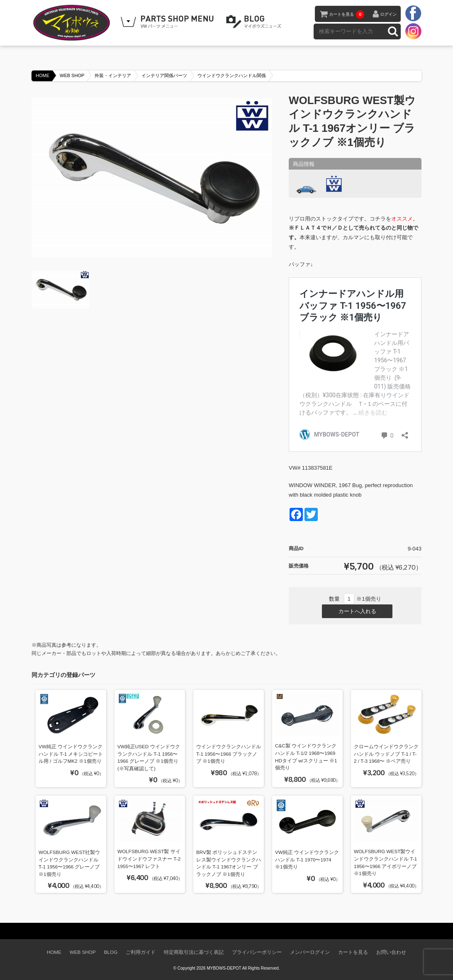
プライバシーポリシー (257, 952)
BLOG (255, 22)
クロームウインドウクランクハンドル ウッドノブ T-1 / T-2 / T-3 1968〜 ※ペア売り (386, 754)
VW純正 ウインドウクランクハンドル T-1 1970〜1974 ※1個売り (307, 859)
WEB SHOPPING (168, 22)
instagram (413, 31)
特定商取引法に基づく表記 (194, 952)
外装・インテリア (113, 75)
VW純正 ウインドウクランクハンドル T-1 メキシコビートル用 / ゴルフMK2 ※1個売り (71, 754)
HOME (43, 75)
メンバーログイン (310, 952)
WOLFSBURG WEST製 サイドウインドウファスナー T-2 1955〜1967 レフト (149, 859)
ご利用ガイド (141, 952)
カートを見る (347, 15)
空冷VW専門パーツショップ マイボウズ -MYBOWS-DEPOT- (73, 23)
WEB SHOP (72, 75)
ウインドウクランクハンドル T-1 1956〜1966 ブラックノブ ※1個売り (229, 754)
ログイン (388, 14)
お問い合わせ (391, 952)
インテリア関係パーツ (164, 75)
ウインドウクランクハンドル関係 (232, 75)
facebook (413, 14)
